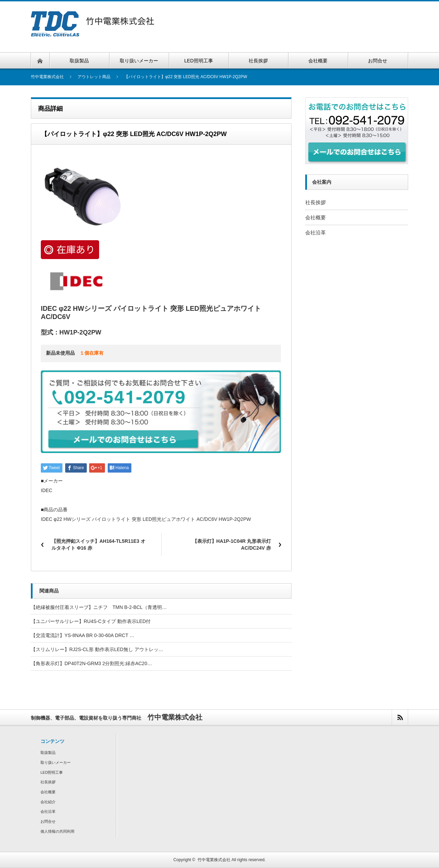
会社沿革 (316, 233)
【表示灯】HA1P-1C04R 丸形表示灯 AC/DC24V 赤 (232, 545)
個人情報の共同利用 (57, 831)
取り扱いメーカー (56, 762)
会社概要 (316, 217)
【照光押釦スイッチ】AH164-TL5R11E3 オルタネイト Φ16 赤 (98, 545)
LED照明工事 (52, 772)
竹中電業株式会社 (214, 860)
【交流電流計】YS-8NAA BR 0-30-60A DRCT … (83, 635)
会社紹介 (48, 802)
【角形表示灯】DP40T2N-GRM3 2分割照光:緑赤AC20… (91, 663)
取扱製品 (48, 753)
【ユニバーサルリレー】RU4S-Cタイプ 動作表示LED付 (91, 621)
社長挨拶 (316, 202)
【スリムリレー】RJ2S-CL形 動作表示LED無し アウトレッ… (97, 649)
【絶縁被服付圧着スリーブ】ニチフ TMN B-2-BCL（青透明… (99, 607)
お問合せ (48, 821)
